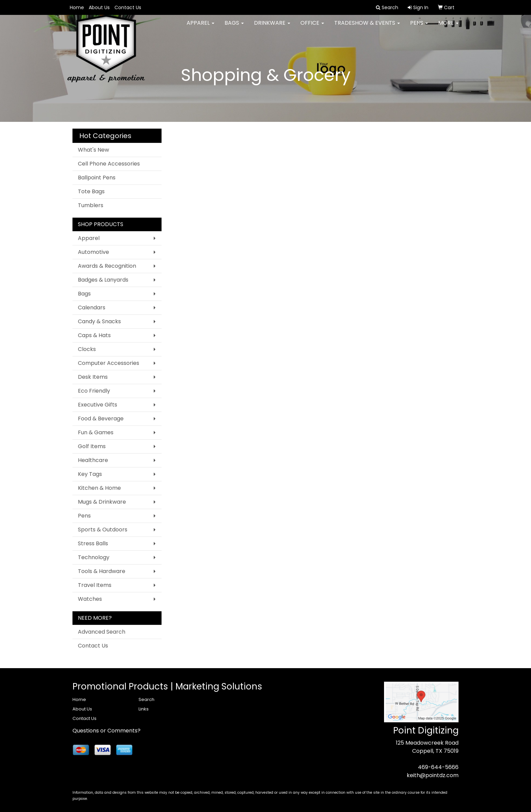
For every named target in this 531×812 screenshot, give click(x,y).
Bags (234, 27)
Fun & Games (96, 432)
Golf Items (92, 446)
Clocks (87, 349)
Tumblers (91, 205)
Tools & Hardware (102, 571)
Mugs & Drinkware (102, 502)
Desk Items (93, 377)
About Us (99, 7)
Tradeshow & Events (367, 27)
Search (146, 699)
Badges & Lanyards (103, 280)
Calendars (92, 308)
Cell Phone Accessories (109, 164)
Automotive (93, 252)
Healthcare (93, 460)
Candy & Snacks (99, 321)
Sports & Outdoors (103, 530)
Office (312, 27)
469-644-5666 (438, 767)
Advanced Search (102, 632)
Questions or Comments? (107, 731)
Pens (419, 27)
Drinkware (272, 27)
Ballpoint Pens (97, 178)
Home (77, 7)
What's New (93, 150)
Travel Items (95, 585)
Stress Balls (93, 543)
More (448, 27)
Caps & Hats (94, 335)
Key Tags (90, 474)
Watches (90, 599)
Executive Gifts (98, 405)
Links (144, 709)
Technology (94, 557)
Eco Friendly (94, 391)
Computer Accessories (109, 363)
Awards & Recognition (107, 266)
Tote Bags (91, 191)
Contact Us (128, 7)
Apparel (200, 27)
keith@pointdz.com (433, 775)
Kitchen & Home (99, 488)
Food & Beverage (101, 419)
